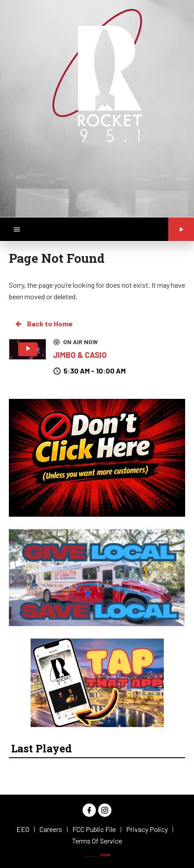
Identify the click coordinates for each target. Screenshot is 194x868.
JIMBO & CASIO (80, 355)
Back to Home (44, 324)
